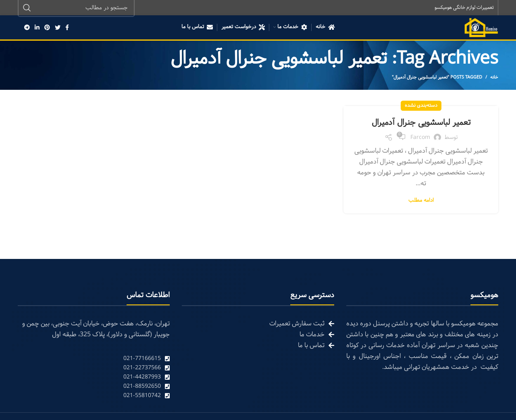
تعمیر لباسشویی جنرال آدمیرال (421, 123)
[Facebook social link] (67, 28)
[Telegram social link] (27, 28)
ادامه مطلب (421, 202)
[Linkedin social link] (37, 28)
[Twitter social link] (58, 28)
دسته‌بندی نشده (421, 106)
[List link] (94, 359)
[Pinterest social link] (47, 28)
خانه (494, 78)
